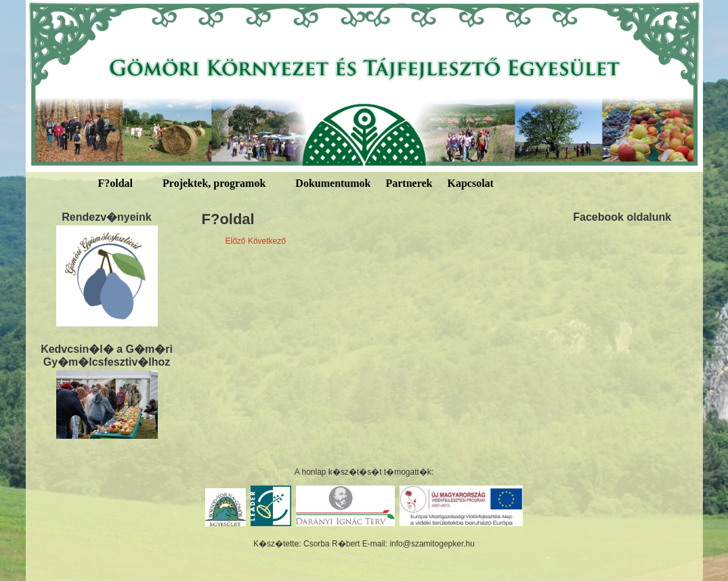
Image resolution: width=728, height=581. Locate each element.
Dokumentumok (333, 183)
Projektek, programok (214, 183)
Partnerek (409, 183)
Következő (267, 241)
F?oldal (116, 183)
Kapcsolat (471, 183)
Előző (236, 241)
